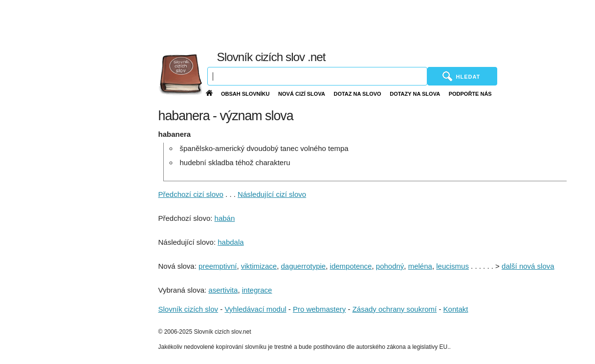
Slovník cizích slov (188, 309)
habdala (231, 242)
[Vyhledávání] (317, 76)
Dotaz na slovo (357, 94)
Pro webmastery (319, 309)
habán (225, 218)
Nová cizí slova (302, 94)
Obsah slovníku (245, 94)
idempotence (351, 266)
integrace (257, 290)
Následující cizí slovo (272, 194)
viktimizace (259, 266)
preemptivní (218, 266)
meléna (420, 266)
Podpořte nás (470, 94)
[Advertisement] (369, 24)
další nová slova (528, 266)
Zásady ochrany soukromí (395, 309)
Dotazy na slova (415, 94)
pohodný (390, 266)
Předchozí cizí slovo (191, 194)
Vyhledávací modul (255, 309)
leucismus (452, 266)
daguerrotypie (303, 266)
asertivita (223, 290)
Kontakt (456, 309)
